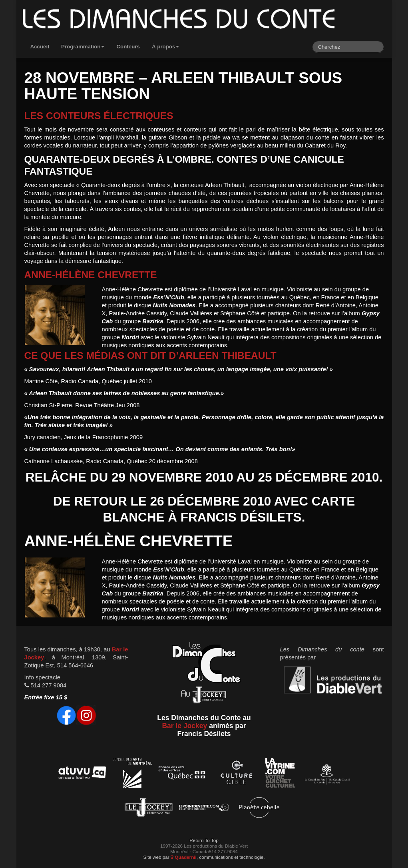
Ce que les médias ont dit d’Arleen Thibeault (150, 355)
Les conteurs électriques (99, 116)
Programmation (83, 47)
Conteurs (128, 47)
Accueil (40, 47)
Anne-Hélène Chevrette (91, 275)
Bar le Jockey (184, 726)
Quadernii (184, 857)
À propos (166, 47)
